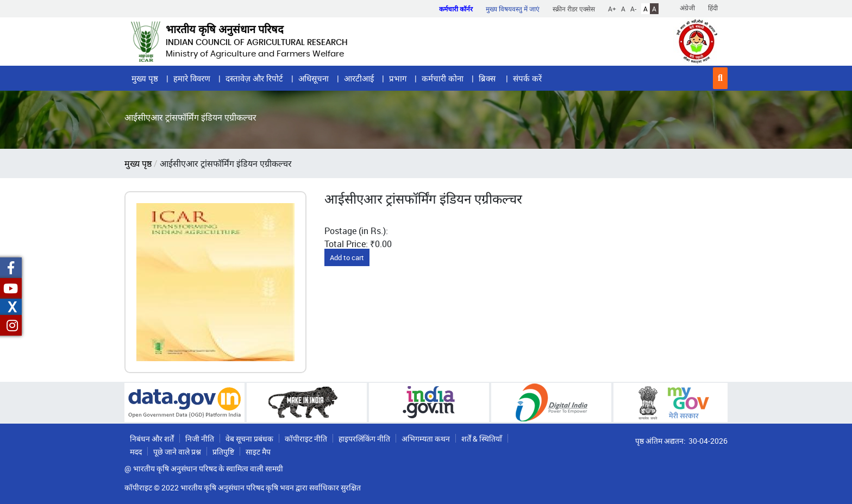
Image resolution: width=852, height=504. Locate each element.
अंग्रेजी (687, 8)
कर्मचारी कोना (443, 78)
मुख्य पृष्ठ (145, 78)
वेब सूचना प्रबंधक (249, 439)
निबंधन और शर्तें (152, 439)
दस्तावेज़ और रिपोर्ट (254, 78)
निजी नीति (200, 439)
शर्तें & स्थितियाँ (482, 439)
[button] (720, 78)
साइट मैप (258, 452)
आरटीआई (359, 78)
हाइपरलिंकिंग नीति (364, 439)
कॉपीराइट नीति (306, 439)
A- (633, 9)
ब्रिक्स (488, 78)
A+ (612, 9)
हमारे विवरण (192, 78)
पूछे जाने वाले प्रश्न (177, 452)
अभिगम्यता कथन (426, 439)
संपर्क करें (527, 78)
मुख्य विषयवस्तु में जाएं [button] (513, 9)
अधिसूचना (314, 78)
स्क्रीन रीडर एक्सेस (574, 9)
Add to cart (347, 257)
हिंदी (713, 8)
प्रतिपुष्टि (223, 452)
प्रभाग (398, 78)
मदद (136, 452)
